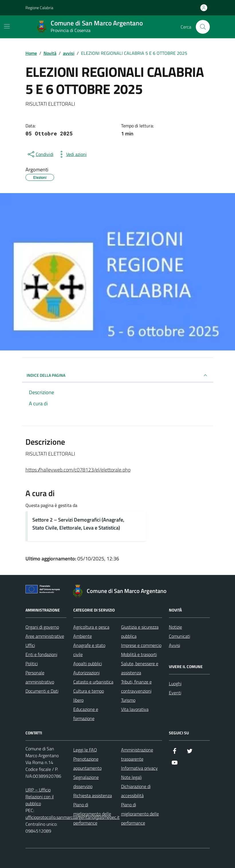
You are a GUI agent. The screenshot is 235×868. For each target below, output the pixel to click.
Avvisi (174, 645)
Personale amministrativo (40, 677)
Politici (32, 663)
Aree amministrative (45, 636)
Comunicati (179, 636)
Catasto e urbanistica (93, 682)
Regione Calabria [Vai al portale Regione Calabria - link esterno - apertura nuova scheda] (39, 8)
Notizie (175, 627)
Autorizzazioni (86, 673)
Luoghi (175, 683)
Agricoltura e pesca (91, 627)
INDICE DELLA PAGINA (118, 375)
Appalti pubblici (88, 663)
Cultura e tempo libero (89, 695)
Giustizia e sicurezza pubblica (140, 632)
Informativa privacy (139, 768)
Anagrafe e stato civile (89, 650)
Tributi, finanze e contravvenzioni (136, 686)
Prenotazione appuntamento (87, 763)
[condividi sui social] (40, 154)
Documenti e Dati (42, 691)
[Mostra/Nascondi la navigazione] (7, 26)
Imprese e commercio (141, 645)
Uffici (30, 645)
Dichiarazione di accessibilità (136, 791)
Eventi (175, 693)
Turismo (128, 700)
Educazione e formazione (86, 714)
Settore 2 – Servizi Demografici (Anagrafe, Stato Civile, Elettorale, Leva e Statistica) (78, 524)
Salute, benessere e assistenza (140, 668)
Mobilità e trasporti (139, 654)
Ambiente (83, 636)
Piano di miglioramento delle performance (92, 814)
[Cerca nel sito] (203, 27)
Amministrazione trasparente (137, 754)
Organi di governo (42, 627)
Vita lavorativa (135, 709)
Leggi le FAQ (85, 750)
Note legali (131, 777)
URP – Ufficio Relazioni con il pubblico (40, 797)
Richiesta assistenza (93, 795)
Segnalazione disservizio (86, 782)
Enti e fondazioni (41, 654)
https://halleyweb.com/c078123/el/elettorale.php (78, 470)
